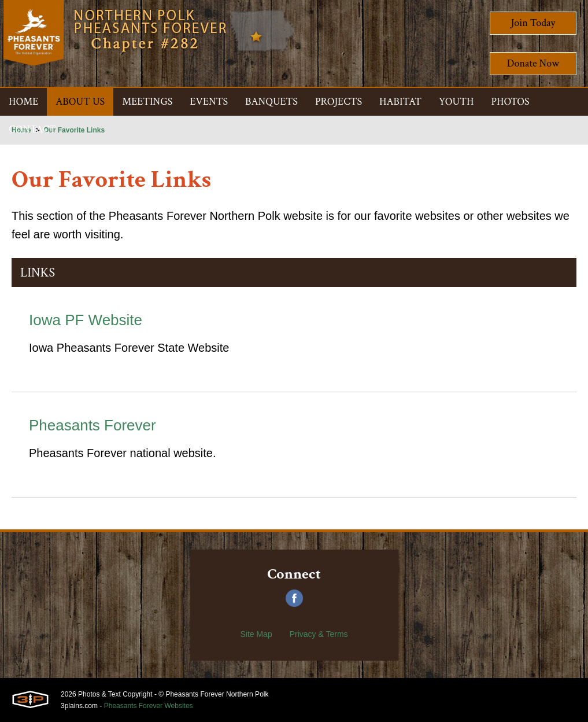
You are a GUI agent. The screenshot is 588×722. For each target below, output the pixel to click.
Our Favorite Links (74, 130)
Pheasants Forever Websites (149, 706)
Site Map (256, 634)
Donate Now (533, 63)
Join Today (533, 23)
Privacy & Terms (319, 634)
